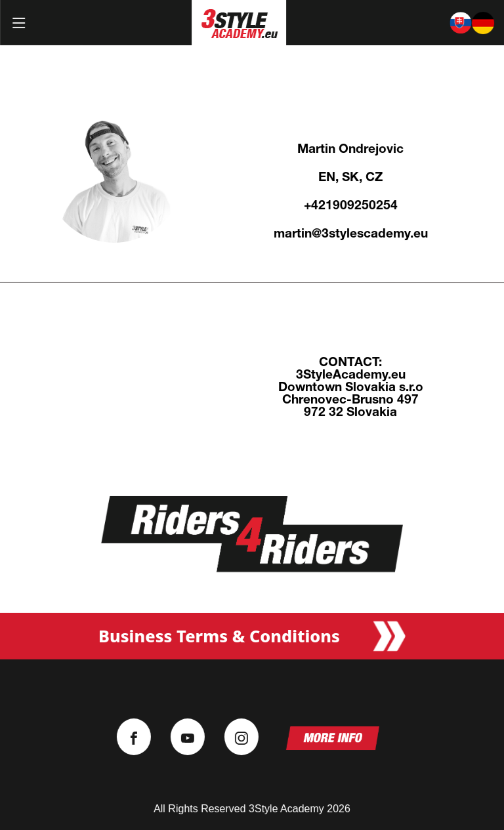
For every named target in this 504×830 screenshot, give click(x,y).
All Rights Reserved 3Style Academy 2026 (252, 809)
